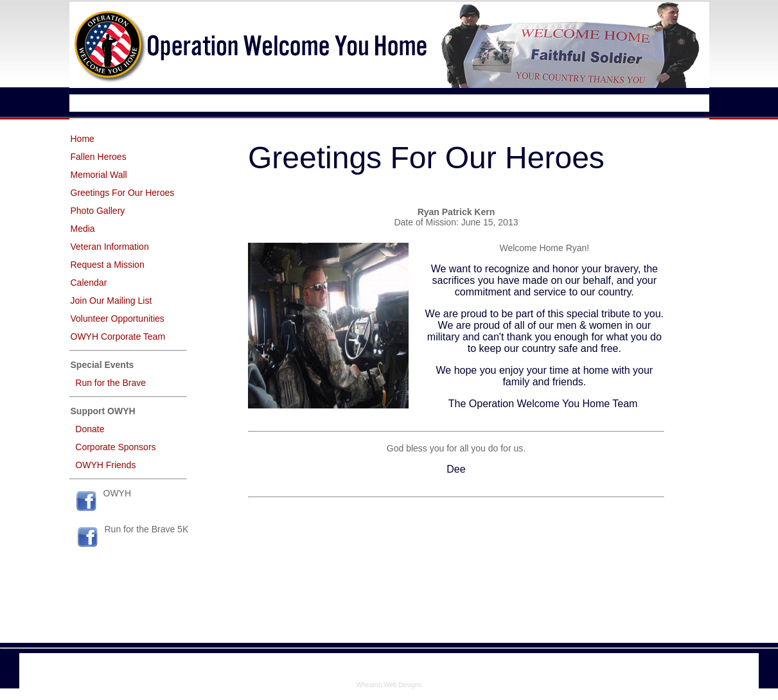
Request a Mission (108, 265)
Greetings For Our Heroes (123, 193)
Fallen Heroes (99, 157)
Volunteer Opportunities (118, 319)
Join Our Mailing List (111, 301)
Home (83, 139)
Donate (90, 429)
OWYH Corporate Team (118, 337)
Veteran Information (110, 247)
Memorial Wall (99, 175)
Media (83, 229)
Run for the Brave (111, 383)
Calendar (89, 283)
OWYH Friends (105, 465)
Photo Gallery (98, 211)
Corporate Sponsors (115, 447)
